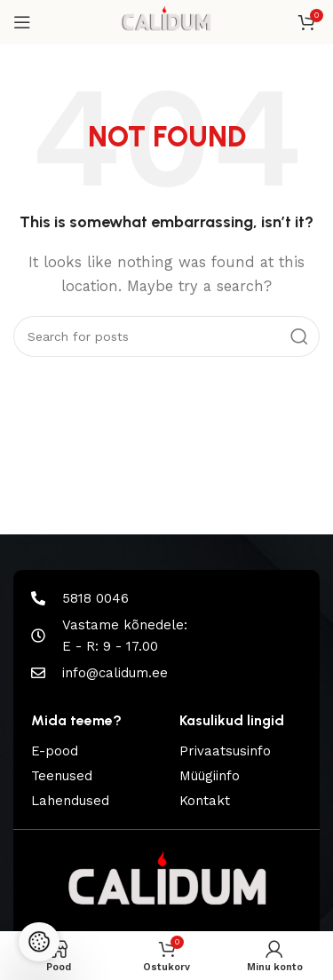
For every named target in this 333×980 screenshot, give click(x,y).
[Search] (166, 336)
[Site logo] (167, 21)
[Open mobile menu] (22, 22)
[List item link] (92, 751)
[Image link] (167, 886)
